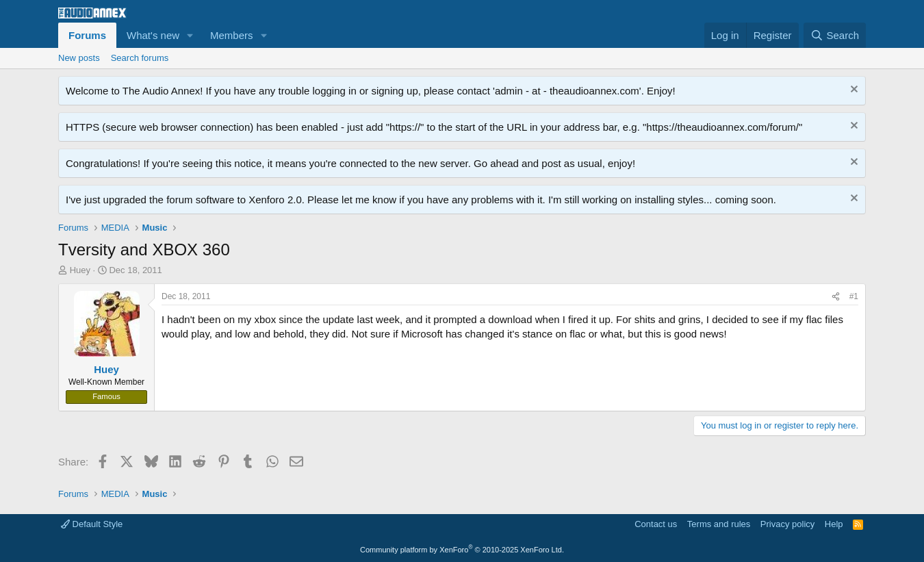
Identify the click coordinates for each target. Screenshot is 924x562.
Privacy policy (787, 524)
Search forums (140, 58)
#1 (854, 296)
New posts (79, 58)
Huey (80, 270)
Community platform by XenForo (462, 550)
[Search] (835, 35)
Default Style (92, 524)
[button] (190, 35)
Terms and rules (719, 524)
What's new (153, 35)
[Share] (836, 297)
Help (834, 524)
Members (232, 35)
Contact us (656, 524)
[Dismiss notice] (852, 91)
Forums (87, 35)
